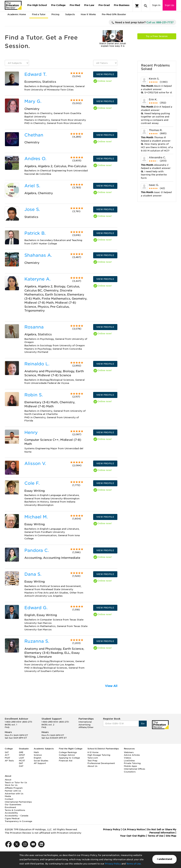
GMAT (22, 755)
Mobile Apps (130, 766)
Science (38, 755)
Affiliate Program (14, 788)
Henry (31, 432)
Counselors (130, 772)
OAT (21, 766)
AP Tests (9, 761)
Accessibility (11, 813)
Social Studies (41, 761)
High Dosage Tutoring (99, 755)
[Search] (146, 6)
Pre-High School (37, 5)
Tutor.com (93, 758)
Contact (9, 799)
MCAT (22, 761)
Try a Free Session (157, 36)
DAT (21, 763)
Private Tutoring (132, 763)
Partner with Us (13, 791)
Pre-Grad (104, 5)
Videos (128, 758)
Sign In (156, 5)
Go (143, 724)
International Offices (135, 769)
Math (36, 752)
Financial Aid (66, 761)
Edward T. (35, 74)
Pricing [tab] (55, 14)
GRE (21, 752)
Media (8, 796)
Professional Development (101, 763)
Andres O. (35, 159)
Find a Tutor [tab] (39, 14)
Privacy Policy (113, 864)
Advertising (84, 725)
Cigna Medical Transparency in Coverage (18, 820)
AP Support (40, 763)
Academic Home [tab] (17, 14)
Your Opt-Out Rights (133, 836)
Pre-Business (122, 5)
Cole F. (32, 483)
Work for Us (11, 785)
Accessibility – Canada (17, 816)
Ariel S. (32, 186)
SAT (7, 752)
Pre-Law (89, 5)
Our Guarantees (13, 805)
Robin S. (34, 395)
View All (111, 686)
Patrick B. (35, 233)
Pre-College (58, 5)
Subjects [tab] (70, 14)
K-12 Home (93, 752)
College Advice (67, 755)
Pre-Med (75, 5)
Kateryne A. (37, 279)
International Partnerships (18, 802)
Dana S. (33, 574)
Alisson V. (35, 463)
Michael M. (36, 517)
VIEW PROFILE (105, 74)
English (37, 758)
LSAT (21, 758)
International (85, 722)
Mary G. (33, 101)
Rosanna (34, 327)
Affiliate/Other (86, 727)
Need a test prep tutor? (142, 23)
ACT (7, 755)
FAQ (7, 727)
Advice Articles (132, 755)
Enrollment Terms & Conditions (15, 809)
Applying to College (69, 758)
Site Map (171, 836)
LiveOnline (129, 761)
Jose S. (32, 209)
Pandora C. (37, 550)
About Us (92, 766)
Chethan (34, 135)
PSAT (7, 758)
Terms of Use (133, 864)
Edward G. (36, 608)
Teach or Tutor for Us (16, 782)
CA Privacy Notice (134, 829)
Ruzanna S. (37, 641)
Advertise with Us (14, 794)
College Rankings (68, 752)
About (8, 780)
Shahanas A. (38, 255)
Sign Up (169, 5)
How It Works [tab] (88, 14)
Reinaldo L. (37, 364)
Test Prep (92, 761)
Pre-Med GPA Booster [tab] (114, 14)
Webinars (129, 752)
